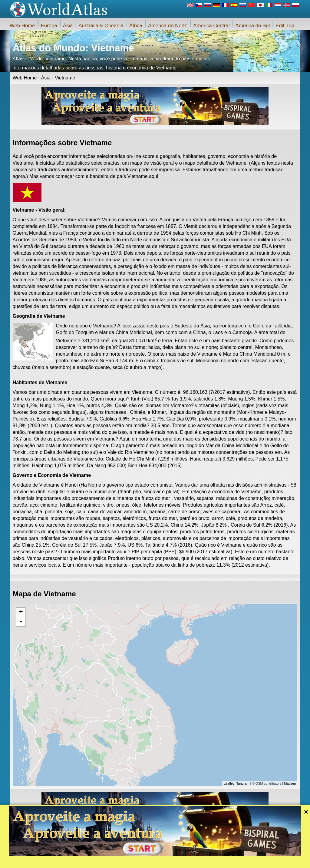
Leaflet (229, 783)
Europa (49, 26)
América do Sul (253, 26)
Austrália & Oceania (101, 26)
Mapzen (290, 783)
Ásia (68, 26)
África (136, 26)
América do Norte (168, 26)
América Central (211, 26)
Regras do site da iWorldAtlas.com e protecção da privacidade (184, 862)
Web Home (22, 26)
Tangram (243, 783)
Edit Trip (285, 26)
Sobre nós (122, 862)
